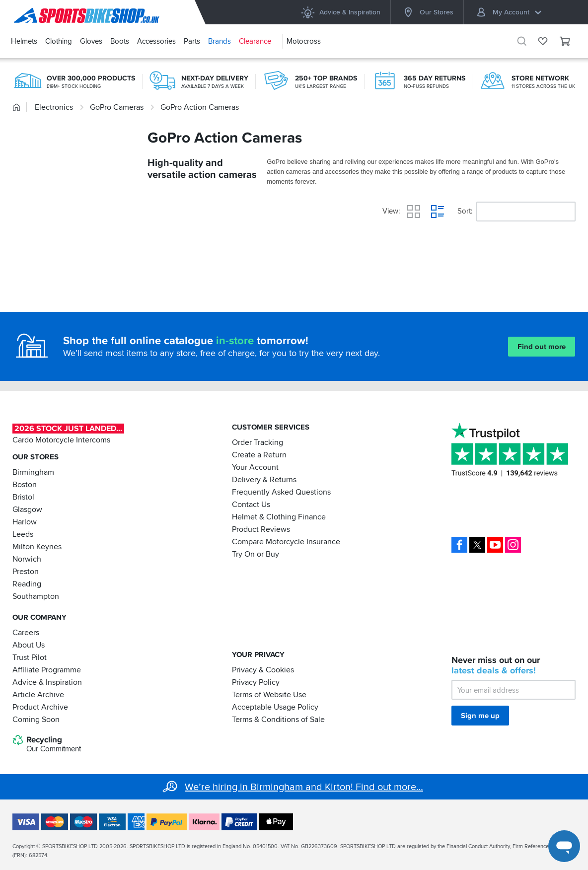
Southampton (36, 596)
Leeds (23, 534)
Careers (26, 632)
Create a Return (259, 455)
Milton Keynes (37, 547)
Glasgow (27, 509)
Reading (27, 584)
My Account (509, 12)
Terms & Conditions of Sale (278, 719)
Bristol (23, 497)
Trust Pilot (30, 657)
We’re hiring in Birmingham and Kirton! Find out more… (304, 787)
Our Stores (427, 12)
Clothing (59, 41)
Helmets (24, 41)
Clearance (255, 41)
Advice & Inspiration (340, 12)
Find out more (542, 347)
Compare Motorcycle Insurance (286, 542)
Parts (192, 41)
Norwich (27, 559)
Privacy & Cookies (263, 669)
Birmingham (33, 472)
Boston (25, 485)
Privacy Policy (256, 682)
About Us (29, 645)
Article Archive (38, 694)
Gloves (91, 41)
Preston (26, 572)
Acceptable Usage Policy (275, 707)
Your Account (255, 467)
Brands (220, 41)
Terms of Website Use (269, 694)
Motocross (304, 41)
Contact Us (251, 505)
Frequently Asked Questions (281, 492)
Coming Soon (36, 719)
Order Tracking (257, 442)
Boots (120, 41)
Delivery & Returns (264, 480)
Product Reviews (261, 529)
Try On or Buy (256, 554)
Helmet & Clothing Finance (279, 517)
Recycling (47, 744)
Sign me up (480, 716)
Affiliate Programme (47, 669)
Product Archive (40, 707)
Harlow (25, 522)
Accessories (156, 41)
